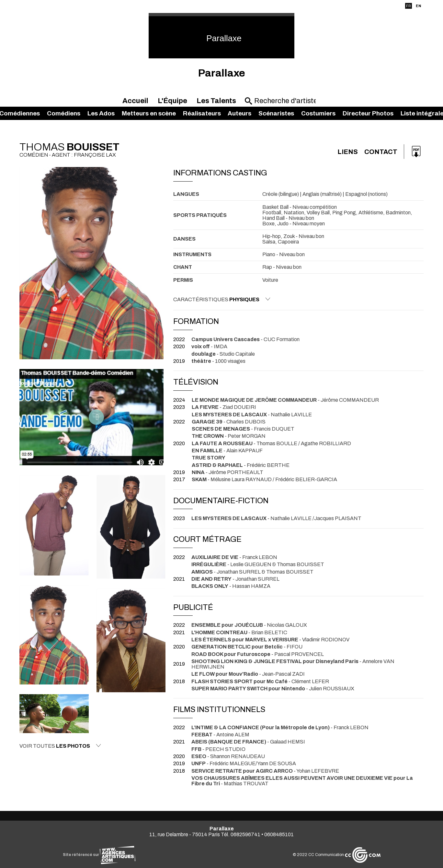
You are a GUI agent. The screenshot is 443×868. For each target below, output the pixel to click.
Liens (348, 152)
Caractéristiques (222, 299)
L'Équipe (172, 101)
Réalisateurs (202, 113)
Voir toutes (60, 746)
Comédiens (64, 113)
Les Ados (101, 113)
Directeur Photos (368, 113)
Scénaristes (276, 113)
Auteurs (239, 113)
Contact (381, 152)
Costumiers (318, 113)
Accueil (135, 101)
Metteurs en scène (149, 113)
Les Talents (216, 101)
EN (418, 6)
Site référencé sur (99, 855)
